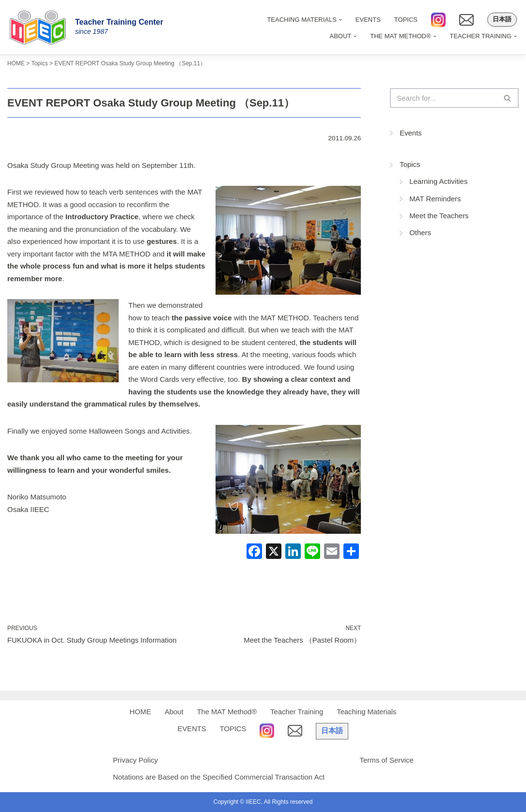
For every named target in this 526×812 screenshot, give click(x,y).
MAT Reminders (435, 199)
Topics (410, 165)
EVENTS (368, 20)
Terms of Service (387, 760)
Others (420, 233)
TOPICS (406, 20)
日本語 (502, 20)
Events (411, 133)
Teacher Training (297, 712)
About (173, 712)
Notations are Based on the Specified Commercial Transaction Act (219, 777)
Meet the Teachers (439, 217)
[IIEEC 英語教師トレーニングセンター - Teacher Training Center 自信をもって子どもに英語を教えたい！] (41, 27)
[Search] (443, 98)
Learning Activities (439, 182)
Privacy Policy (135, 760)
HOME (139, 712)
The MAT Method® (226, 712)
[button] (355, 36)
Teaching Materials (368, 712)
